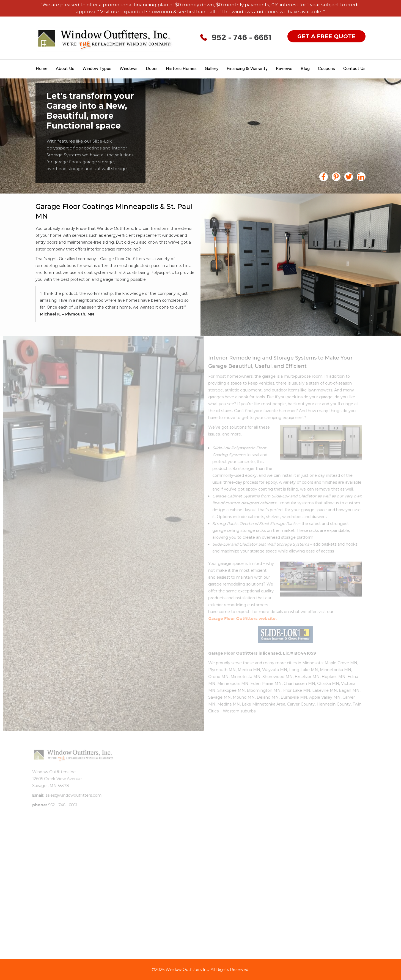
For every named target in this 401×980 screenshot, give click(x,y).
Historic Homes (181, 69)
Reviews (284, 69)
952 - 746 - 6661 (242, 38)
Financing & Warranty (247, 69)
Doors (152, 69)
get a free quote (326, 36)
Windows (129, 69)
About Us (65, 69)
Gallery (212, 69)
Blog (305, 69)
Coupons (326, 69)
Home (42, 69)
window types (97, 69)
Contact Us (354, 69)
